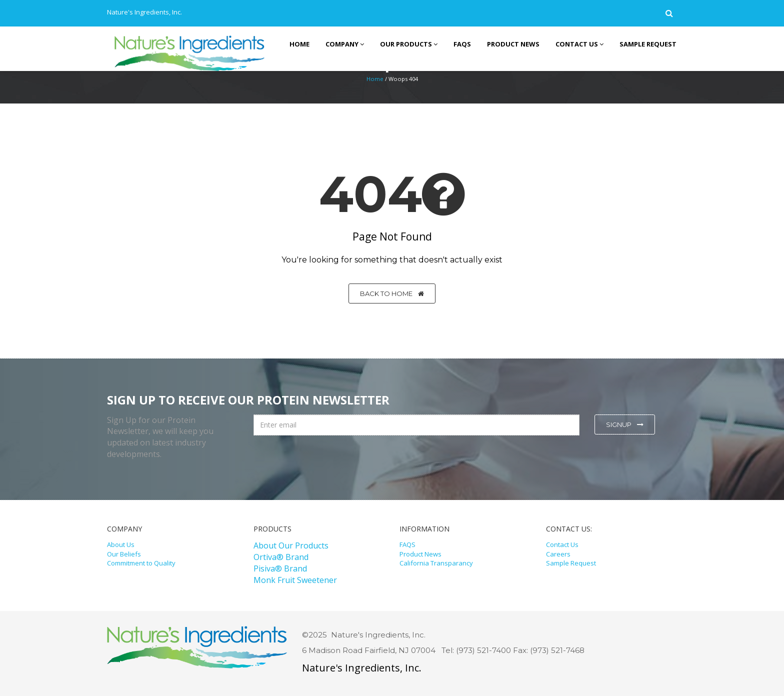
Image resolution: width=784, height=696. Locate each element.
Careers (558, 554)
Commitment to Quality (141, 563)
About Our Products (291, 545)
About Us (121, 544)
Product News (420, 554)
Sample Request (571, 563)
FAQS (407, 544)
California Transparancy (436, 563)
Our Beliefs (124, 554)
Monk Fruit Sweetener (295, 580)
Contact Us (562, 544)
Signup (625, 424)
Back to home (392, 293)
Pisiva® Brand (280, 568)
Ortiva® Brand (281, 557)
